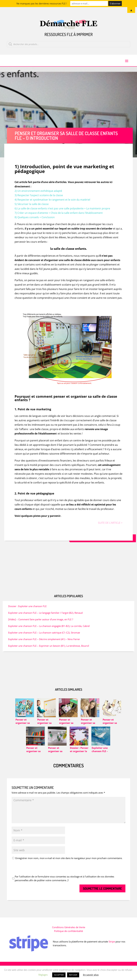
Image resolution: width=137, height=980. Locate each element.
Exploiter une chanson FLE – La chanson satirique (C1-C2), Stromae (44, 636)
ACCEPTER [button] (59, 975)
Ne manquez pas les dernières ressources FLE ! (42, 3)
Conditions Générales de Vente (69, 931)
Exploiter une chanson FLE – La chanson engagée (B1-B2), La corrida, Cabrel (49, 629)
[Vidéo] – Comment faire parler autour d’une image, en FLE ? (41, 623)
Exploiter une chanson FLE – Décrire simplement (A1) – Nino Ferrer (44, 643)
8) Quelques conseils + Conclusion (35, 221)
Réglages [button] (43, 975)
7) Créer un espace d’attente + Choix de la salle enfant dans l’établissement (59, 216)
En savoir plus (91, 975)
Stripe (112, 945)
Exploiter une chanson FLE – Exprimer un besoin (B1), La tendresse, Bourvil (49, 649)
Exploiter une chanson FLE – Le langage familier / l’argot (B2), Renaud (45, 616)
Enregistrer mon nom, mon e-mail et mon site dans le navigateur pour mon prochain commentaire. (69, 862)
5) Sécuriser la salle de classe (32, 207)
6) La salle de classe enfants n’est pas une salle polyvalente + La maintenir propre (62, 212)
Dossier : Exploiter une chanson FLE (27, 610)
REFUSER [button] (73, 975)
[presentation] (35, 872)
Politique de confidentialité (68, 934)
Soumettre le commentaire (102, 892)
